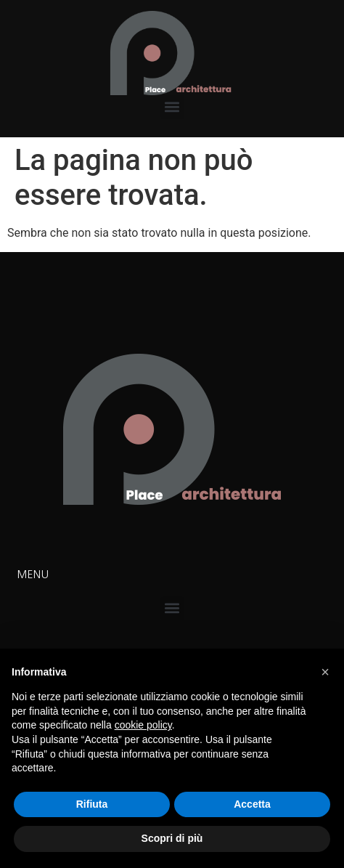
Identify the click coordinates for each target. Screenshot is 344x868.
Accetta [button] (252, 804)
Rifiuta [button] (92, 804)
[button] (172, 107)
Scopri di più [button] (172, 838)
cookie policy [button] (143, 725)
